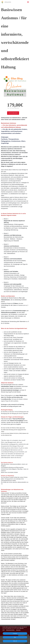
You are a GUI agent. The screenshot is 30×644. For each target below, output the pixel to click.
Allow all (15, 641)
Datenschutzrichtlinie (10, 630)
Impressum (18, 630)
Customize (15, 633)
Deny (15, 637)
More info (22, 628)
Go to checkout (13, 113)
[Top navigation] (28, 2)
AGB (3, 630)
